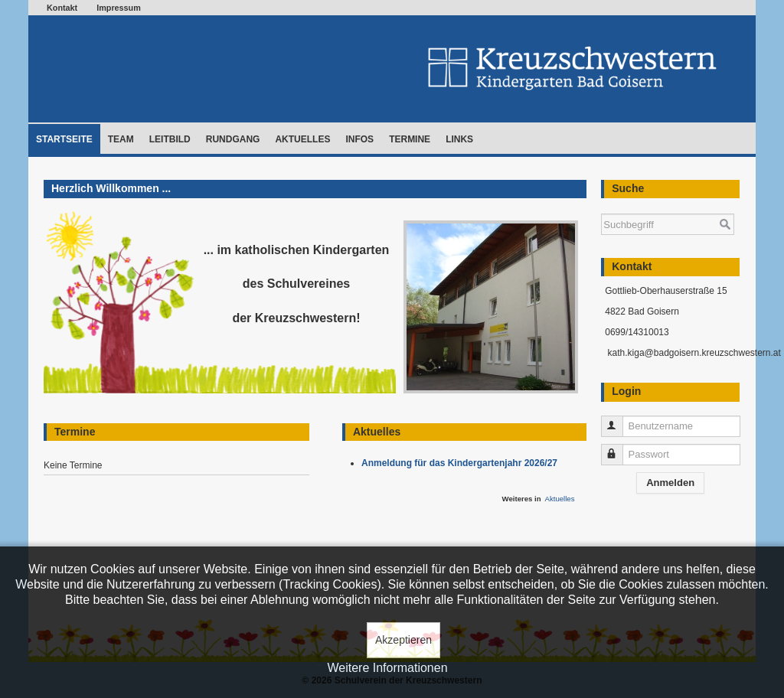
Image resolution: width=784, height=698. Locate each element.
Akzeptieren (403, 640)
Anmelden (670, 483)
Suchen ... (601, 206)
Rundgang (233, 139)
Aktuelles (302, 139)
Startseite (64, 139)
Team (121, 139)
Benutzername (619, 420)
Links (459, 139)
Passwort (619, 448)
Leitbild (170, 139)
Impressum (119, 8)
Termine (410, 139)
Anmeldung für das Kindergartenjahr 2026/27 (462, 463)
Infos (359, 139)
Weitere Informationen (387, 668)
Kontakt (62, 8)
